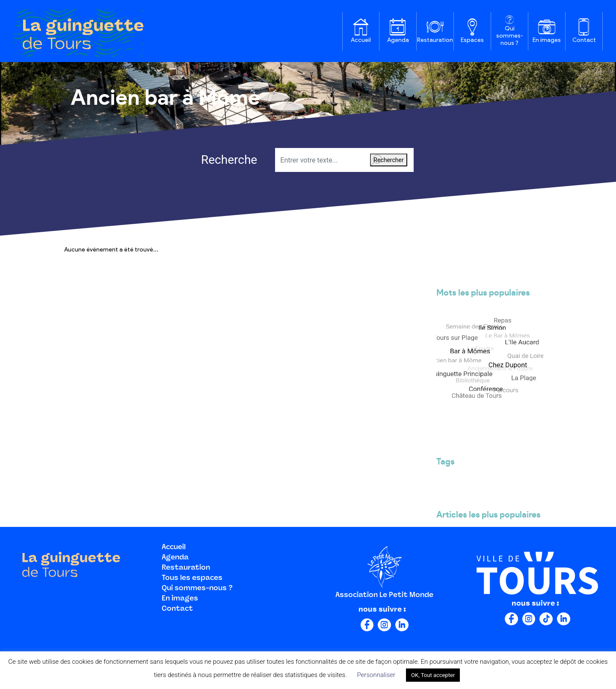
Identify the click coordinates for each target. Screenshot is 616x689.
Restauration (435, 40)
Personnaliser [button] (376, 675)
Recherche (217, 160)
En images (547, 40)
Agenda (398, 40)
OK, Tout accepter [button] (433, 675)
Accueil (361, 40)
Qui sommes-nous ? (510, 36)
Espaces (472, 40)
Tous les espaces (192, 578)
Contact (584, 40)
